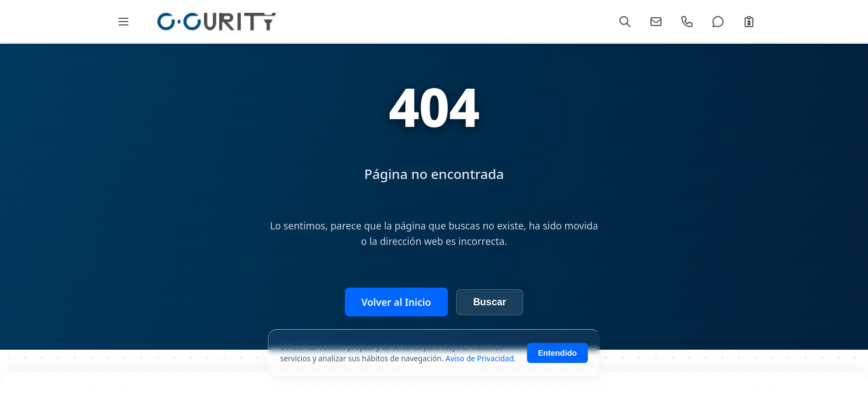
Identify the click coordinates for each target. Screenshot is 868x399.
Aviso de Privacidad (480, 362)
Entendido (557, 357)
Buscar (490, 302)
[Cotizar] (749, 22)
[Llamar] (687, 22)
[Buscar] (625, 22)
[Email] (656, 22)
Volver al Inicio (396, 302)
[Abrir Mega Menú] (123, 21)
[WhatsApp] (718, 22)
